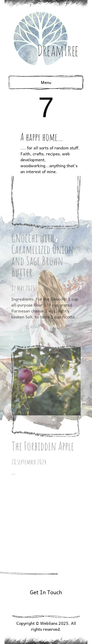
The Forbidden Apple (43, 402)
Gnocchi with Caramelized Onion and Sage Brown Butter (42, 200)
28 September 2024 (29, 418)
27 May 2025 (23, 233)
